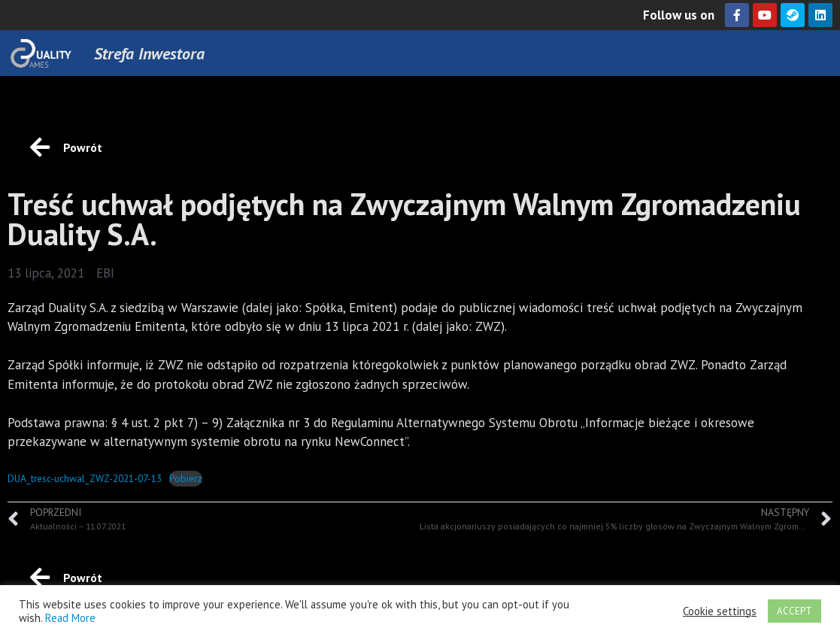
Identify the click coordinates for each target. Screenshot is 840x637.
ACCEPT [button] (795, 611)
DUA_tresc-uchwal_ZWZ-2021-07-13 (85, 478)
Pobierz (186, 478)
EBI (105, 273)
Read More (70, 618)
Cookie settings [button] (720, 611)
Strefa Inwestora (149, 53)
